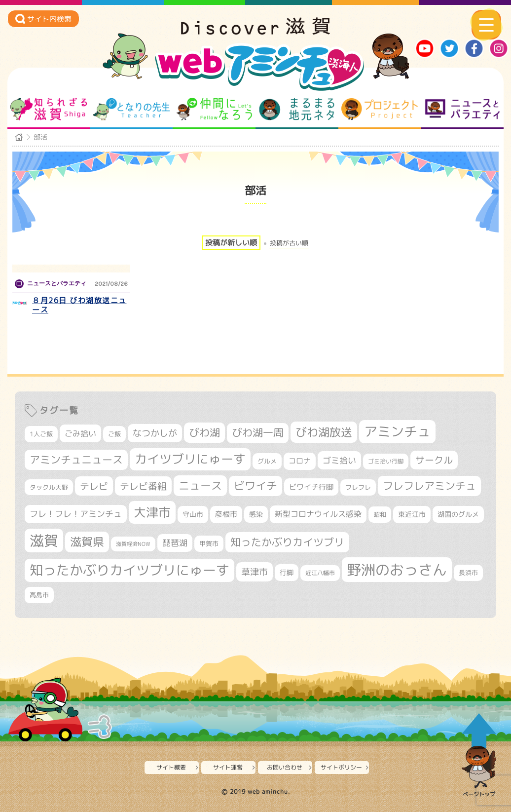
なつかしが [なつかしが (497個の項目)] (155, 433)
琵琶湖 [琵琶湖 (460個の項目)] (175, 543)
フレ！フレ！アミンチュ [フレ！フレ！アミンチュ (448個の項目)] (76, 514)
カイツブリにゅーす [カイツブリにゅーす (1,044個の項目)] (190, 459)
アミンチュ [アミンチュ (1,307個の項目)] (397, 431)
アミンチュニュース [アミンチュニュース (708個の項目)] (76, 460)
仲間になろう (214, 109)
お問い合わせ (285, 767)
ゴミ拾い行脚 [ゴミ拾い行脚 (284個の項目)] (386, 461)
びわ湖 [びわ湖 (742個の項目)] (204, 432)
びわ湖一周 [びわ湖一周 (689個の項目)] (258, 433)
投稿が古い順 (289, 243)
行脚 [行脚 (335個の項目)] (287, 572)
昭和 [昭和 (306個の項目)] (380, 514)
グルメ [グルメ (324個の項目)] (267, 461)
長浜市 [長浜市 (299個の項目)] (468, 573)
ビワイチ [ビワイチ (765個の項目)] (255, 486)
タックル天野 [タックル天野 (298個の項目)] (49, 487)
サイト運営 (228, 767)
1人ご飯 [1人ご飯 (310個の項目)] (41, 434)
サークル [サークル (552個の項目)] (434, 460)
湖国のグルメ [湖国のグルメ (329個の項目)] (458, 514)
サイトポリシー (341, 767)
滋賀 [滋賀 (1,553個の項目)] (44, 541)
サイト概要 (171, 767)
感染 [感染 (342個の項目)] (256, 514)
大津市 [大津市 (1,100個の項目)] (152, 512)
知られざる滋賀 (49, 109)
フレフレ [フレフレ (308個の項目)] (358, 487)
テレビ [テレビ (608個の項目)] (94, 486)
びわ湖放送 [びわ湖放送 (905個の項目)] (324, 432)
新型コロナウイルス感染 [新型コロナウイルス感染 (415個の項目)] (318, 514)
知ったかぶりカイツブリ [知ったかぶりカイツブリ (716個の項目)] (287, 542)
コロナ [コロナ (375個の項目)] (300, 461)
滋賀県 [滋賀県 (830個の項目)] (87, 542)
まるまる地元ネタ (297, 109)
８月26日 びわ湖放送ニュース (79, 305)
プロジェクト (380, 109)
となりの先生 (131, 109)
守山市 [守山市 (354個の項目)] (193, 514)
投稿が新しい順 (231, 243)
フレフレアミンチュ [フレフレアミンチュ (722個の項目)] (429, 486)
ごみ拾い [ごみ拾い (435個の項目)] (80, 433)
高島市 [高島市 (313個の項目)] (39, 595)
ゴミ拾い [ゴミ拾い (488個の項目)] (339, 460)
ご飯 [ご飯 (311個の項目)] (114, 434)
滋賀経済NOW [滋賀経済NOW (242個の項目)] (133, 544)
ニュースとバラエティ (462, 109)
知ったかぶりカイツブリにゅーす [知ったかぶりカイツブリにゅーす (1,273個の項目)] (129, 570)
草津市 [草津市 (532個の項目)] (255, 572)
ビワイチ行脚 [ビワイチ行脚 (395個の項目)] (311, 487)
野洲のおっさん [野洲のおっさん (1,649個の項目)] (397, 569)
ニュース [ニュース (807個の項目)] (200, 485)
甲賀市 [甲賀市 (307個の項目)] (209, 543)
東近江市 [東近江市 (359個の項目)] (412, 514)
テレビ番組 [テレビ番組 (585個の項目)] (143, 486)
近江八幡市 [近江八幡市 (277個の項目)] (320, 573)
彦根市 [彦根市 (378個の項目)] (226, 514)
